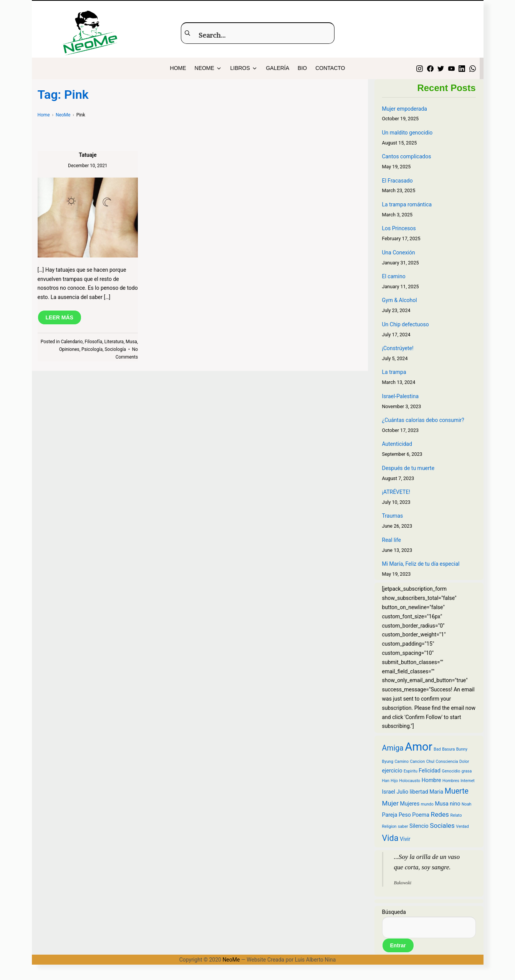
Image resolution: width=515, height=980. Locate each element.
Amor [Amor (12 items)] (419, 747)
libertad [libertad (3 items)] (419, 792)
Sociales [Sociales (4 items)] (442, 826)
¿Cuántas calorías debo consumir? (423, 420)
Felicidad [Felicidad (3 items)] (430, 771)
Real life (392, 540)
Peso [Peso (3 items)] (405, 815)
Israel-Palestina (401, 396)
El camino (394, 276)
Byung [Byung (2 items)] (388, 762)
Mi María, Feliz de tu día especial (421, 564)
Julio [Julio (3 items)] (402, 792)
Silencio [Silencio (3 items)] (419, 826)
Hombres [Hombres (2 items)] (451, 781)
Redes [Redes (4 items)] (440, 814)
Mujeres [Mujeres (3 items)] (410, 804)
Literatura (114, 342)
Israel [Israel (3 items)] (389, 792)
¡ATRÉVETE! (396, 492)
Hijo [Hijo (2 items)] (394, 781)
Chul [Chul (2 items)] (430, 762)
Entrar (398, 945)
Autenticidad (397, 444)
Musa (131, 342)
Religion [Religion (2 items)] (389, 826)
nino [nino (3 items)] (455, 804)
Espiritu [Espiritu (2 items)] (411, 771)
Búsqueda (394, 912)
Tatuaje (88, 155)
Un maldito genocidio (407, 133)
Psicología (92, 349)
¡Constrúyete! (398, 348)
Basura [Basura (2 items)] (448, 749)
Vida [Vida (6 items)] (390, 838)
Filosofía (94, 342)
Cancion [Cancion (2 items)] (418, 762)
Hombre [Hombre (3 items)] (431, 780)
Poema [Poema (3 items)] (421, 815)
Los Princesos (399, 228)
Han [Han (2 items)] (386, 781)
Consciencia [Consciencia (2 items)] (447, 762)
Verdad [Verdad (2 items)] (462, 826)
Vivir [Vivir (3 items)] (405, 839)
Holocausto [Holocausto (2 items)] (410, 781)
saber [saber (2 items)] (403, 826)
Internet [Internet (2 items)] (468, 781)
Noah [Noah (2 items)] (466, 804)
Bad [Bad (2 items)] (437, 749)
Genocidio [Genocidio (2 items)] (451, 771)
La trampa (394, 372)
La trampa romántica (407, 204)
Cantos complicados (407, 156)
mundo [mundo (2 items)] (427, 804)
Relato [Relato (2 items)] (456, 815)
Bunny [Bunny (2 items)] (462, 749)
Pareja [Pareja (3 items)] (390, 815)
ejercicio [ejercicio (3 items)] (392, 771)
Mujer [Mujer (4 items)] (391, 803)
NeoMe (231, 960)
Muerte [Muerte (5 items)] (457, 791)
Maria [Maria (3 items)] (436, 792)
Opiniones (69, 349)
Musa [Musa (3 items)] (441, 804)
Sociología (116, 349)
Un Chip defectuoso (406, 324)
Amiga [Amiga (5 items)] (393, 748)
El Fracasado (397, 181)
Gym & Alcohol (400, 300)
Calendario (72, 342)
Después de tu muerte (408, 468)
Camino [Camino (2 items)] (402, 762)
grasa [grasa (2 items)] (467, 771)
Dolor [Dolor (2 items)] (464, 762)
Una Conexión (399, 252)
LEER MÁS (60, 317)
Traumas (393, 516)
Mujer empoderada (405, 109)
